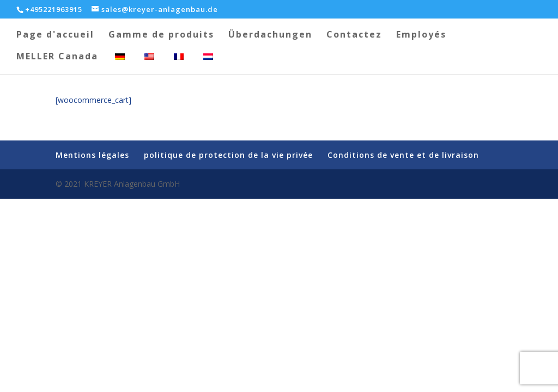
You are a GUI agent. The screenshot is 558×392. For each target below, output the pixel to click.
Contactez (354, 35)
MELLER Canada (57, 57)
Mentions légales (92, 155)
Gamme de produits (161, 35)
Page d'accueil (55, 35)
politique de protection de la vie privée (228, 155)
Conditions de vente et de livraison (403, 155)
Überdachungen (270, 35)
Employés (421, 35)
